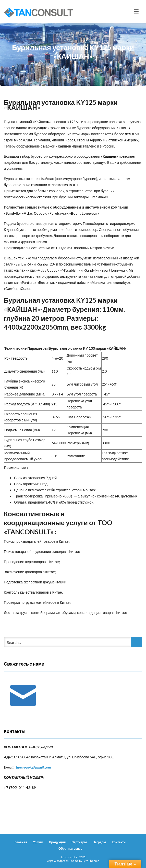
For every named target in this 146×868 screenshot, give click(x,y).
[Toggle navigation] (136, 11)
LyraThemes (91, 861)
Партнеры (79, 842)
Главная (21, 842)
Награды (99, 842)
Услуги (38, 842)
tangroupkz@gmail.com (33, 767)
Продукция (57, 842)
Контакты (119, 842)
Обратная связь (70, 849)
